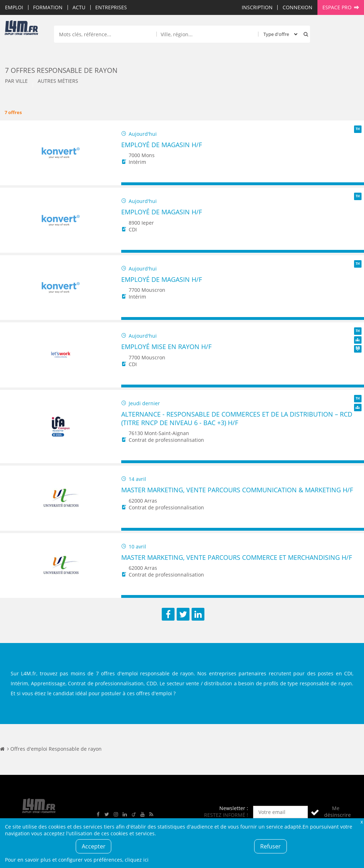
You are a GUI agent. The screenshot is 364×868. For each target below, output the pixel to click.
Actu (79, 7)
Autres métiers (58, 81)
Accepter (94, 846)
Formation (48, 7)
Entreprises (111, 7)
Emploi (14, 7)
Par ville (16, 81)
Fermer (362, 822)
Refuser (271, 846)
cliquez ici (137, 860)
